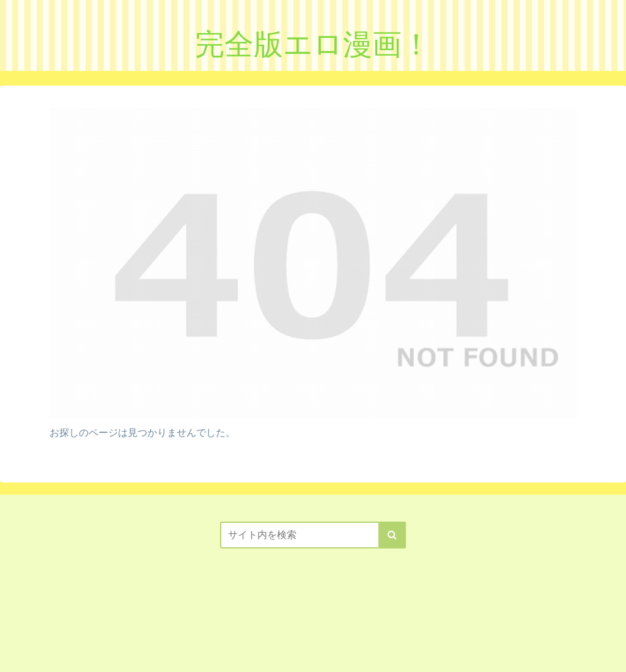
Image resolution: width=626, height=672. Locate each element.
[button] (392, 535)
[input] (313, 535)
